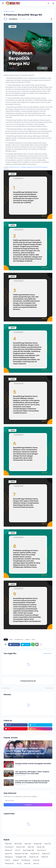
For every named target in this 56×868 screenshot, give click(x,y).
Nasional (27, 639)
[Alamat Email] (28, 801)
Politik (33, 639)
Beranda (6, 11)
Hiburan (41, 847)
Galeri (31, 847)
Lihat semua (47, 653)
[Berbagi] (51, 19)
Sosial (36, 860)
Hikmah (8, 850)
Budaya (38, 844)
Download (9, 847)
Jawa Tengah (28, 850)
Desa (48, 844)
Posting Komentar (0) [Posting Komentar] (28, 681)
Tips (19, 864)
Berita (18, 844)
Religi (16, 860)
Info (17, 850)
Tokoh (27, 864)
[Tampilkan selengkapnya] (41, 644)
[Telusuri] (53, 3)
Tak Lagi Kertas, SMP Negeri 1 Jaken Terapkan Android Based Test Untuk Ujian (32, 773)
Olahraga (9, 857)
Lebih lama (49, 688)
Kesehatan (35, 854)
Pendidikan (21, 857)
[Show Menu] (3, 3)
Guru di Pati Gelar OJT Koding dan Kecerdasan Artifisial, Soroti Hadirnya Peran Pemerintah (32, 782)
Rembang (26, 860)
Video (36, 864)
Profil (7, 860)
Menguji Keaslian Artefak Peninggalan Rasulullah (33, 763)
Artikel (12, 11)
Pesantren (34, 857)
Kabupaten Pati (19, 639)
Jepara (8, 854)
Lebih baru (6, 688)
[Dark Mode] (49, 3)
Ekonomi (21, 847)
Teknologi (9, 864)
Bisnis (28, 844)
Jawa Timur (41, 850)
